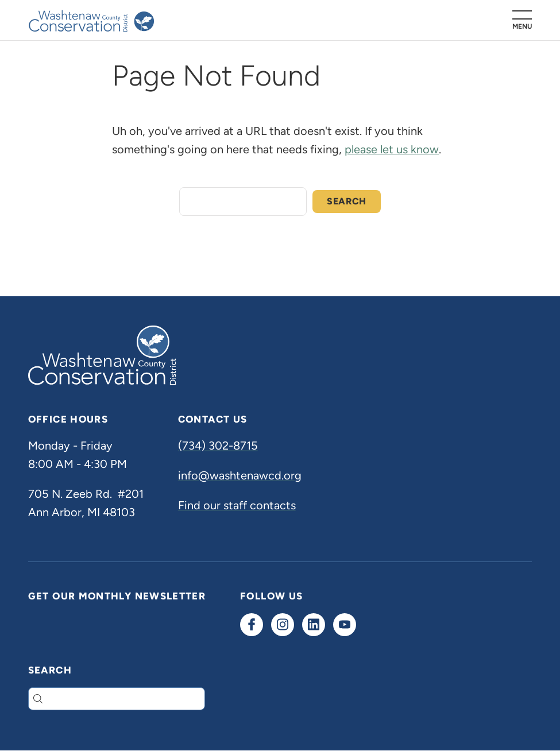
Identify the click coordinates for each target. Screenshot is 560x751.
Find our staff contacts (237, 505)
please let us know (392, 149)
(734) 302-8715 (218, 446)
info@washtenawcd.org (240, 475)
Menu (522, 26)
